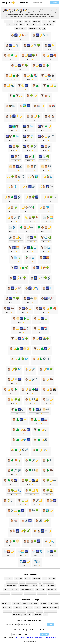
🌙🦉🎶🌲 (28, 207)
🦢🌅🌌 (23, 551)
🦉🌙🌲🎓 (12, 76)
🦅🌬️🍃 (16, 258)
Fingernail (39, 611)
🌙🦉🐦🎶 (46, 207)
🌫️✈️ (12, 227)
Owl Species (18, 22)
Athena (22, 25)
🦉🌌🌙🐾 (32, 288)
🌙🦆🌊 (48, 177)
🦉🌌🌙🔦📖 (41, 35)
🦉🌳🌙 (32, 96)
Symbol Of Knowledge (27, 589)
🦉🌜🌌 (23, 86)
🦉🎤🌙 (37, 501)
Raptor (44, 22)
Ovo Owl (35, 586)
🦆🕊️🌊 (30, 258)
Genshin (38, 607)
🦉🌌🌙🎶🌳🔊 (41, 278)
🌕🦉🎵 (32, 167)
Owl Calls (27, 22)
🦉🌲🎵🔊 (14, 470)
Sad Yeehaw (7, 611)
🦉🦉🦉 (49, 116)
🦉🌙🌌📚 (41, 329)
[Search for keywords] (41, 3)
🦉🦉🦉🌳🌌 (32, 541)
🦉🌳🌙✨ (32, 490)
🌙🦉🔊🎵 (14, 217)
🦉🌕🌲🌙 (11, 55)
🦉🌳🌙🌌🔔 (30, 480)
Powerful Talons (51, 589)
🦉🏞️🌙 (48, 511)
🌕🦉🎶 (46, 167)
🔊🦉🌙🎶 (16, 237)
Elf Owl (42, 586)
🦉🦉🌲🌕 (12, 541)
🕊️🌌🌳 (32, 237)
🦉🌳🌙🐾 (14, 490)
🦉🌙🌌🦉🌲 (41, 65)
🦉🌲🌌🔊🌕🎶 (39, 410)
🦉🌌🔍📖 (48, 298)
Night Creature (51, 586)
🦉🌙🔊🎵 (32, 379)
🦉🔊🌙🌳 (43, 521)
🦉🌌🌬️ (48, 288)
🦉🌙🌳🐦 (14, 369)
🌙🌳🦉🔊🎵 (16, 177)
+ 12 (44, 28)
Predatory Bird (40, 589)
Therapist (44, 604)
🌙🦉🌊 (12, 187)
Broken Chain (17, 615)
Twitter (16, 637)
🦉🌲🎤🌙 (32, 460)
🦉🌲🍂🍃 (14, 460)
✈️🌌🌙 (25, 561)
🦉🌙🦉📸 (49, 389)
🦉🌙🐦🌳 (46, 369)
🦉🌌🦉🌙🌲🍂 (46, 308)
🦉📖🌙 (39, 106)
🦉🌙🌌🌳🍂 (30, 55)
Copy (18, 39)
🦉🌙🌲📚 (30, 76)
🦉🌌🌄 (44, 258)
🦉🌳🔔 (48, 490)
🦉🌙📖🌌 (14, 379)
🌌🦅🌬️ (28, 126)
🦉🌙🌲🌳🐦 (19, 359)
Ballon (45, 615)
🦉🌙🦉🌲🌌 (30, 389)
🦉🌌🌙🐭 (14, 288)
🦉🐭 (14, 521)
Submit (50, 624)
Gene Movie (17, 607)
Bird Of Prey (36, 22)
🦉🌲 (35, 86)
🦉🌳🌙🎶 (49, 480)
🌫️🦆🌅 (48, 217)
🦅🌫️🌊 (46, 248)
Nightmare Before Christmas (30, 604)
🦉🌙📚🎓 (48, 76)
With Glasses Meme (50, 611)
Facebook (22, 637)
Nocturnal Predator (30, 593)
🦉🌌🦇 (9, 308)
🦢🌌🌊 (37, 551)
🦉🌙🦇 (48, 379)
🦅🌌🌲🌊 (30, 248)
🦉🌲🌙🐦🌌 (21, 440)
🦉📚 (51, 106)
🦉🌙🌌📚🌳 (19, 339)
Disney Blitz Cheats (19, 611)
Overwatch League (34, 28)
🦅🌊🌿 (46, 237)
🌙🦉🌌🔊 (28, 187)
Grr (9, 604)
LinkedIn (28, 637)
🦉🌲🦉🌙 (16, 96)
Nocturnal (52, 22)
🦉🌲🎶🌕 (32, 470)
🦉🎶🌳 (33, 511)
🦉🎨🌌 (51, 501)
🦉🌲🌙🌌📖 (39, 420)
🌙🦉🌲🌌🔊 (12, 197)
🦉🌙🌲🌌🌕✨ (19, 349)
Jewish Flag (27, 615)
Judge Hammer (54, 604)
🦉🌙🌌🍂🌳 (19, 65)
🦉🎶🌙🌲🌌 (16, 511)
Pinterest (35, 637)
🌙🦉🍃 (12, 207)
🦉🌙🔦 (9, 86)
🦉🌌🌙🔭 (12, 45)
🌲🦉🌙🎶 (27, 227)
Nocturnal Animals (12, 25)
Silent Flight (9, 22)
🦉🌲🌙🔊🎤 (19, 450)
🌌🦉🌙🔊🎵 (46, 136)
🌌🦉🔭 (16, 157)
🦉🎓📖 (10, 106)
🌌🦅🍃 (28, 136)
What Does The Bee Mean (50, 607)
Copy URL (44, 634)
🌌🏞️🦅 (14, 126)
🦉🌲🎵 (48, 460)
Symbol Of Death (32, 25)
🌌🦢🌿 (44, 157)
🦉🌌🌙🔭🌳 (32, 45)
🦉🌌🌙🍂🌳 (41, 268)
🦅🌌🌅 (14, 248)
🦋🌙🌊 (49, 541)
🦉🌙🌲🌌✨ (42, 349)
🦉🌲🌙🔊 (41, 440)
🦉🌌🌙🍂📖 (19, 35)
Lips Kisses (16, 604)
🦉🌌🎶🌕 (30, 298)
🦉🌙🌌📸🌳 (41, 339)
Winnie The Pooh (48, 25)
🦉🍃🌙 (23, 501)
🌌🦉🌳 (14, 146)
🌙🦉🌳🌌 (32, 197)
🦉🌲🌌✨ (19, 420)
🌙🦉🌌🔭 (46, 187)
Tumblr (46, 637)
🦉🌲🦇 (48, 470)
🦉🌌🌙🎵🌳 (18, 278)
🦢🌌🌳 (51, 551)
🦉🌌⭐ (49, 45)
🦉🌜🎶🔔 (32, 399)
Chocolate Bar (37, 615)
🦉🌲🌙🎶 (41, 430)
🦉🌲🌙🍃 (50, 86)
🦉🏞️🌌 (25, 106)
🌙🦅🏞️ (33, 177)
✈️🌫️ (37, 561)
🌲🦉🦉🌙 (44, 227)
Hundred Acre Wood (21, 28)
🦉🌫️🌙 (48, 399)
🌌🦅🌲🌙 (44, 126)
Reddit (41, 637)
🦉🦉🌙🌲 (33, 116)
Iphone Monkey (7, 607)
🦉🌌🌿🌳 (12, 298)
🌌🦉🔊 (46, 146)
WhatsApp (52, 637)
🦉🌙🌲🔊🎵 (41, 359)
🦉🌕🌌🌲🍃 (21, 318)
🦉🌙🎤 (30, 369)
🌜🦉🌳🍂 (32, 217)
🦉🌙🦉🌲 (11, 389)
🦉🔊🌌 (27, 521)
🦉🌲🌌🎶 (18, 410)
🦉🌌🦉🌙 (25, 308)
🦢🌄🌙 (9, 551)
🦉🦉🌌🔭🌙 (42, 531)
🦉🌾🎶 (9, 501)
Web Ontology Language (11, 589)
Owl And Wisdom (17, 593)
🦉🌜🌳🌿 (14, 399)
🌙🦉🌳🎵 (49, 197)
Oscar (4, 604)
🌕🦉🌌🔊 (16, 167)
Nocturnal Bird (42, 593)
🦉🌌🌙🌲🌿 (19, 268)
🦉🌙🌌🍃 (41, 318)
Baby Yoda (31, 611)
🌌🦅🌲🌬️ (12, 136)
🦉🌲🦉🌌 (11, 480)
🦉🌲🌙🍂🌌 (21, 430)
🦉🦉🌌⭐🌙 (14, 116)
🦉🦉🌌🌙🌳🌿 (19, 531)
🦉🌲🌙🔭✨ (41, 450)
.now (7, 3)
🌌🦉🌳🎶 (30, 146)
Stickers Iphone (28, 607)
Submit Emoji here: (12, 624)
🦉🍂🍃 (46, 96)
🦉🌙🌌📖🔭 (21, 329)
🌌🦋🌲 (30, 157)
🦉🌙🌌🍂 (49, 55)
